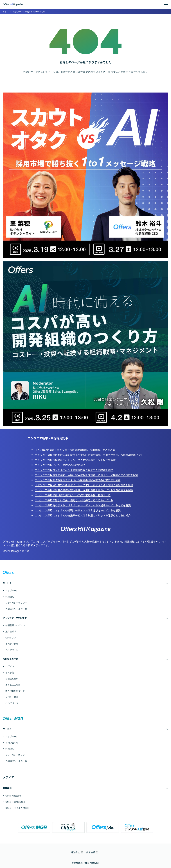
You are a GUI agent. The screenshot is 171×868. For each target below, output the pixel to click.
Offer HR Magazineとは (16, 551)
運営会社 (75, 852)
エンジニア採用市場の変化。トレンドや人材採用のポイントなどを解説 (75, 460)
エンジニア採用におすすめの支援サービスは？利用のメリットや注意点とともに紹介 (83, 515)
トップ (6, 12)
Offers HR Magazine (15, 802)
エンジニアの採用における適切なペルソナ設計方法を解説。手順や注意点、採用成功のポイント (89, 455)
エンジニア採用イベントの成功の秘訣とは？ (60, 465)
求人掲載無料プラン (15, 691)
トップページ (12, 590)
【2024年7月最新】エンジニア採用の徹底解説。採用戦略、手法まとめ (75, 450)
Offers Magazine (13, 796)
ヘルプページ (12, 650)
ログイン (10, 666)
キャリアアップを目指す (15, 618)
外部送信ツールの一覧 (16, 609)
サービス (7, 583)
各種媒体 (7, 788)
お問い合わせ (12, 742)
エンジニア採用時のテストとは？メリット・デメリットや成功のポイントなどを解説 (83, 505)
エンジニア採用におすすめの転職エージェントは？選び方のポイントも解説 (78, 510)
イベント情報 (12, 644)
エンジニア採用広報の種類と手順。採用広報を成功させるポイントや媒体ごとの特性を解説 (87, 475)
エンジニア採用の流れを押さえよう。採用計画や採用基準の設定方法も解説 (78, 480)
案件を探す (11, 631)
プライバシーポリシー (16, 603)
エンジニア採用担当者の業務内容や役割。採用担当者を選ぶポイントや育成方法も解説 (84, 490)
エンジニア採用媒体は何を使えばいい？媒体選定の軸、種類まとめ (73, 495)
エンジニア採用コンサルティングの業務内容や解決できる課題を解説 (74, 470)
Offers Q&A (11, 637)
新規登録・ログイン (15, 625)
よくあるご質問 (13, 685)
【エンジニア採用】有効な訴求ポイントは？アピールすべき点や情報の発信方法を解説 (84, 485)
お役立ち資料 (12, 679)
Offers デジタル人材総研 (17, 808)
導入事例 (10, 672)
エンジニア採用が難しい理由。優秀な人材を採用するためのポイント (74, 500)
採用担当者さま (10, 659)
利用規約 (10, 596)
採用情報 (91, 852)
